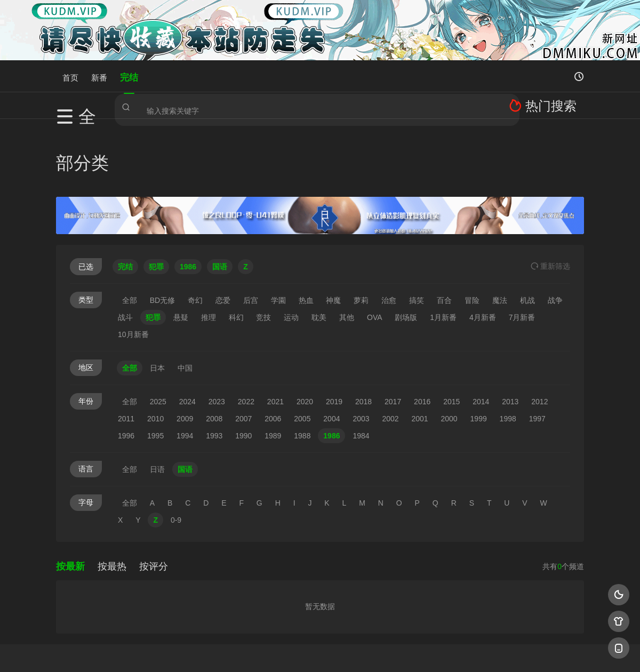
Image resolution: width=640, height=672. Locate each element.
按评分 (154, 499)
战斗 (125, 250)
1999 (479, 351)
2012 (539, 334)
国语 (185, 402)
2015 (451, 334)
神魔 (333, 233)
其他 (347, 250)
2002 (390, 351)
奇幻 (195, 233)
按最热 (112, 499)
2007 (243, 351)
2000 (449, 351)
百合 (444, 233)
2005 (302, 351)
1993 (214, 369)
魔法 (500, 233)
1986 (331, 369)
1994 (185, 369)
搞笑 (417, 233)
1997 (537, 351)
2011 (126, 351)
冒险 (472, 233)
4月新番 (483, 250)
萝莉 (361, 233)
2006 (273, 351)
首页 (70, 76)
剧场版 (406, 250)
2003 (361, 351)
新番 (99, 76)
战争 (555, 233)
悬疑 (181, 250)
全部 (130, 233)
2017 (393, 334)
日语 (157, 402)
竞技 (263, 250)
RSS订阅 (191, 650)
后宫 (251, 233)
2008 (214, 351)
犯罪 (153, 250)
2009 (185, 351)
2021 (275, 334)
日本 (157, 301)
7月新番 (522, 250)
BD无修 (162, 233)
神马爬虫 (277, 650)
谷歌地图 (406, 650)
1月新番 (443, 250)
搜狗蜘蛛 (320, 650)
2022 (246, 334)
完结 (129, 76)
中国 (185, 301)
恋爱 (223, 233)
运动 (291, 250)
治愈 (389, 233)
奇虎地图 (363, 650)
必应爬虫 (450, 650)
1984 (361, 369)
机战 (527, 233)
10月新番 (133, 267)
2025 (158, 334)
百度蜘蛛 (234, 650)
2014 (481, 334)
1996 (126, 369)
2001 (419, 351)
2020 (305, 334)
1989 (273, 369)
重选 (550, 199)
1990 (243, 369)
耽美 (319, 250)
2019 (334, 334)
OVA (375, 250)
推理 (209, 250)
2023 (217, 334)
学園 (278, 233)
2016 (422, 334)
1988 (302, 369)
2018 (363, 334)
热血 (306, 233)
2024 (187, 334)
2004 (331, 351)
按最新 (70, 499)
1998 (508, 351)
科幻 (236, 250)
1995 (155, 369)
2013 (510, 334)
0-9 (176, 453)
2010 (155, 351)
